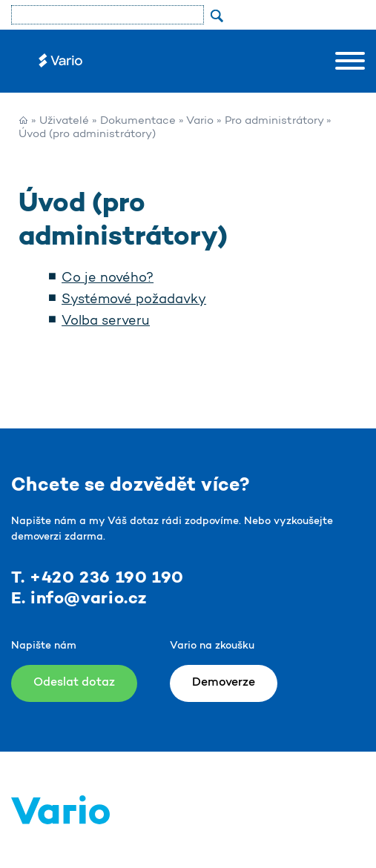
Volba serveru (106, 322)
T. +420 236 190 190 (98, 578)
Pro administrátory (274, 121)
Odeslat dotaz (74, 683)
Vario (200, 121)
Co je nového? (108, 279)
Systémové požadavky (134, 300)
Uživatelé (64, 121)
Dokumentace (138, 121)
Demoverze (224, 683)
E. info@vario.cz (79, 599)
